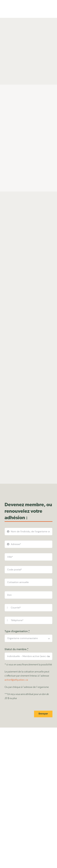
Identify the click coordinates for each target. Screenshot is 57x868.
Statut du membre (16, 649)
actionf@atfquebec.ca (16, 680)
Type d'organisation (17, 631)
